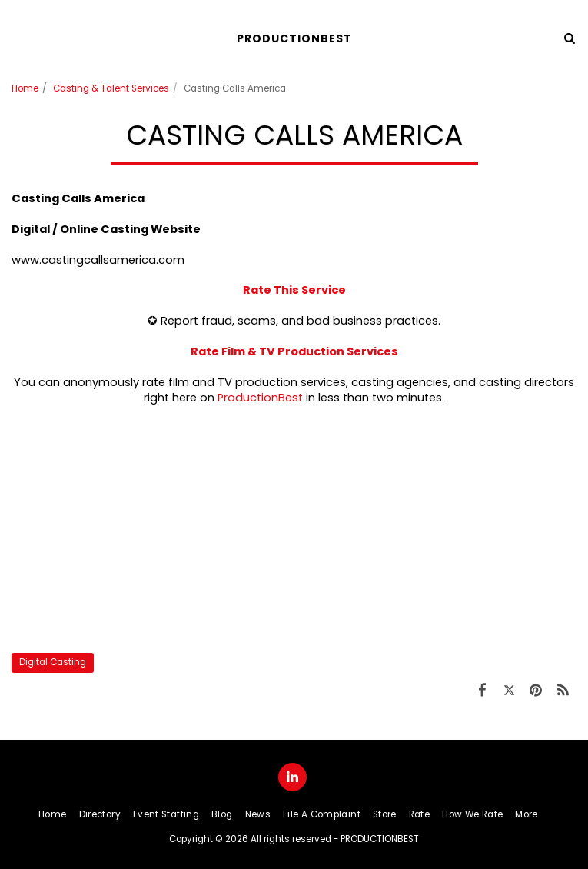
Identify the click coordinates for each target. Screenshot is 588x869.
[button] (17, 38)
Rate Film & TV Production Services (294, 351)
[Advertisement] (294, 529)
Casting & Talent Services (111, 88)
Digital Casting (53, 662)
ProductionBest (260, 398)
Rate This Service (294, 290)
